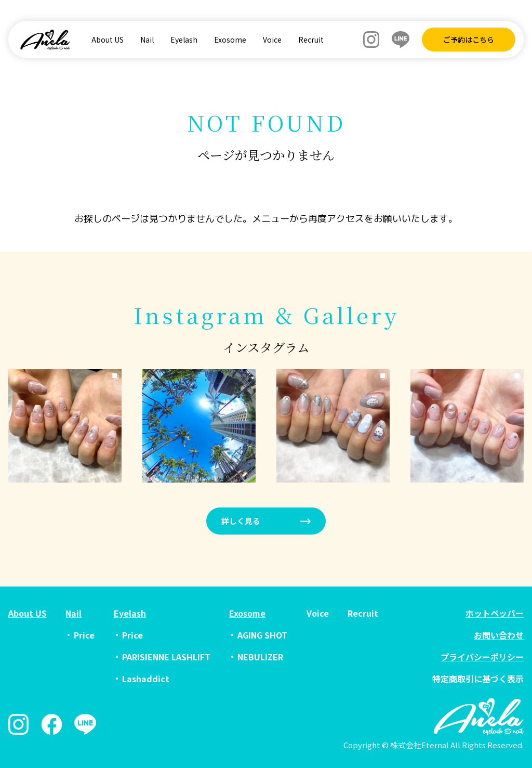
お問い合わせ (499, 635)
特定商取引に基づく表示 (478, 679)
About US (108, 40)
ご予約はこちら (469, 40)
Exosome (230, 40)
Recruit (311, 40)
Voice (272, 40)
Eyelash (184, 40)
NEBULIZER (260, 657)
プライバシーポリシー (482, 657)
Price (84, 635)
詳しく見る (241, 521)
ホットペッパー (495, 613)
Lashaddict (146, 679)
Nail (147, 40)
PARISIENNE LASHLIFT (166, 657)
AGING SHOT (262, 635)
